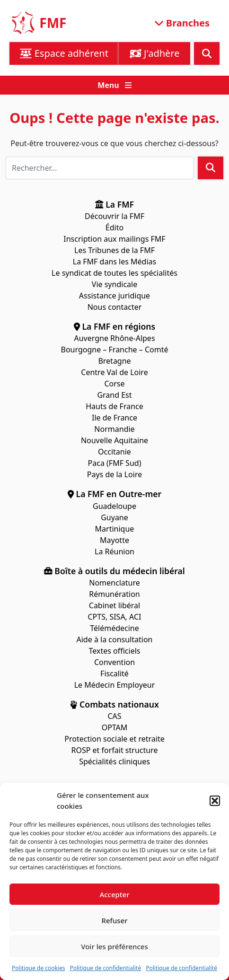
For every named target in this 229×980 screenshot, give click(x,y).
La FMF (114, 204)
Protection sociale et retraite (114, 739)
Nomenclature (114, 583)
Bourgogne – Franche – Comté (115, 350)
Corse (114, 384)
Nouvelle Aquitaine (114, 440)
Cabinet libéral (114, 605)
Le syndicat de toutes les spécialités (114, 273)
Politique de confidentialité (105, 968)
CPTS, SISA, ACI (114, 617)
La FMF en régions (115, 326)
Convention (114, 662)
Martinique (115, 529)
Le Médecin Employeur (115, 685)
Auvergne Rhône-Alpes (114, 338)
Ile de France (114, 418)
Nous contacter (115, 307)
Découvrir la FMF (114, 216)
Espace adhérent (64, 53)
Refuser (114, 920)
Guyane (114, 517)
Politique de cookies (38, 968)
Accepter (114, 894)
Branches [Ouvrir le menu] (182, 22)
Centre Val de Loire (114, 372)
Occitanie (114, 452)
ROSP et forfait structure (115, 750)
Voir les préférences (114, 946)
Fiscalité (114, 674)
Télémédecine (114, 628)
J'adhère (155, 53)
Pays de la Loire (114, 474)
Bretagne (114, 361)
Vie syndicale (114, 284)
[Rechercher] (100, 168)
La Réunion (114, 551)
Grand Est (114, 395)
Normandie (114, 429)
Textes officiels (114, 651)
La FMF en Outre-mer (114, 494)
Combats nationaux (114, 704)
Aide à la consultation (115, 639)
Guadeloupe (114, 506)
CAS (114, 716)
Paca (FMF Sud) (115, 463)
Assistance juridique (114, 296)
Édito (114, 227)
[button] (215, 801)
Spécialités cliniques (114, 761)
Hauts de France (114, 406)
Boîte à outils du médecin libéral (114, 571)
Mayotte (114, 540)
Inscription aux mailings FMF (114, 239)
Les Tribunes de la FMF (114, 250)
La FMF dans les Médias (114, 262)
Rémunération (114, 594)
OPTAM (115, 727)
